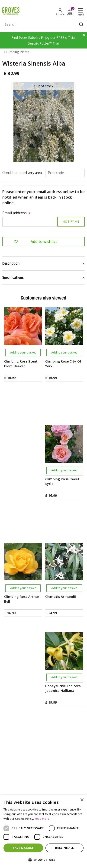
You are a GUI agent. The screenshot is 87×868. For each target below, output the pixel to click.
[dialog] (43, 832)
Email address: (16, 213)
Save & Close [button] (23, 848)
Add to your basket (23, 352)
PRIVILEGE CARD (43, 673)
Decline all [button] (64, 848)
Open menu (82, 12)
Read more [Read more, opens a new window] (42, 819)
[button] (43, 860)
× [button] (82, 800)
